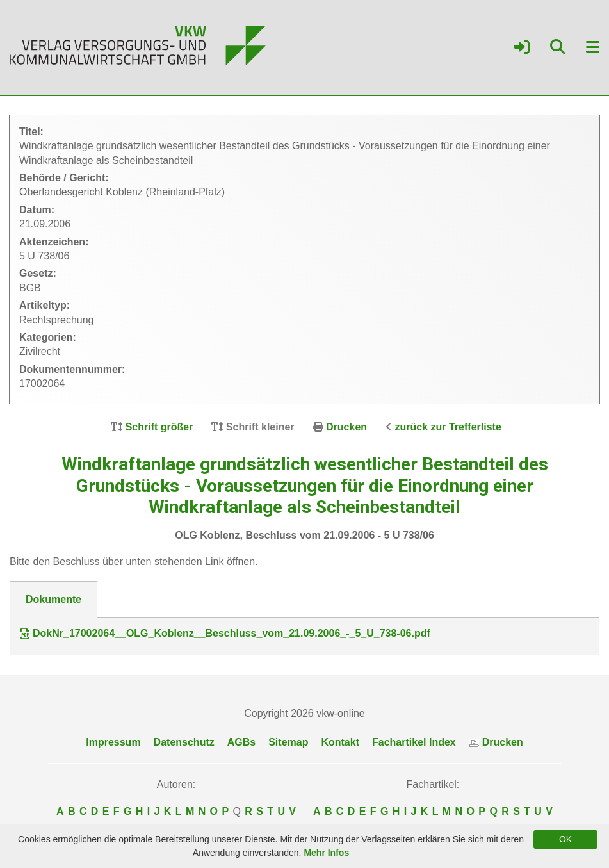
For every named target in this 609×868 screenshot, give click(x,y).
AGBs (241, 742)
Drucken (346, 427)
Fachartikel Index (414, 742)
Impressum (113, 742)
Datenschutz (184, 742)
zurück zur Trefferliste (448, 427)
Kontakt (340, 742)
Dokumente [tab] (53, 599)
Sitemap (288, 742)
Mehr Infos (326, 853)
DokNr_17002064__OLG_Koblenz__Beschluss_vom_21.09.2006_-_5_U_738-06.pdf (225, 634)
